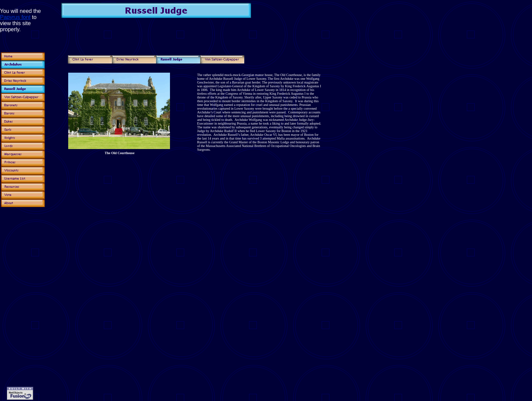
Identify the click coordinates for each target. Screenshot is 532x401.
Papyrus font (15, 17)
